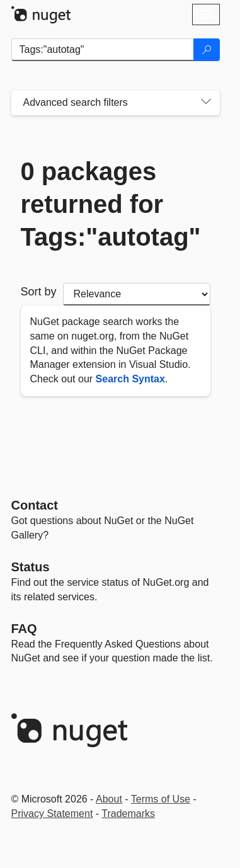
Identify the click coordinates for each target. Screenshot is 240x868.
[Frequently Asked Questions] (24, 629)
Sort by (39, 292)
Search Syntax (130, 379)
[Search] (207, 50)
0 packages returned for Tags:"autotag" (111, 204)
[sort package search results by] (137, 294)
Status (31, 567)
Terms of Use (161, 799)
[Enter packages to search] (103, 50)
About (109, 799)
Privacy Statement (52, 814)
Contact (35, 505)
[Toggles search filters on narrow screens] (206, 103)
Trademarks (128, 814)
